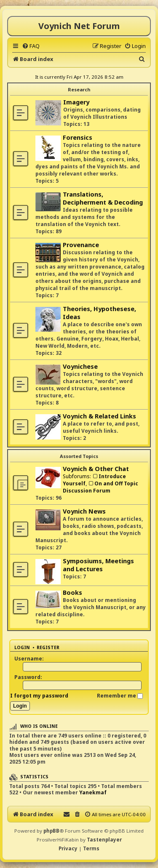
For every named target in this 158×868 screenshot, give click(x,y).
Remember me (120, 696)
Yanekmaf (93, 793)
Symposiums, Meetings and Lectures (98, 565)
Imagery (76, 102)
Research (79, 89)
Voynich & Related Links (99, 416)
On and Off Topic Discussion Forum (100, 487)
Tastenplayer (104, 840)
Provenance (81, 245)
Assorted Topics (79, 456)
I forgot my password (39, 696)
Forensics (78, 137)
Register (48, 647)
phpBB (51, 831)
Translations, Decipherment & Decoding (103, 198)
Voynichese (80, 366)
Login (22, 647)
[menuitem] (31, 46)
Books (72, 592)
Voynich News (84, 511)
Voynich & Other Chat (96, 469)
